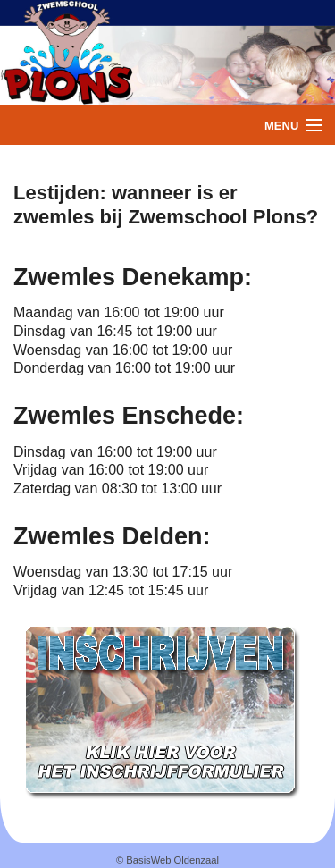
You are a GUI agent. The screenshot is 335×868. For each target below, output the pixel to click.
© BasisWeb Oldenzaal (167, 860)
